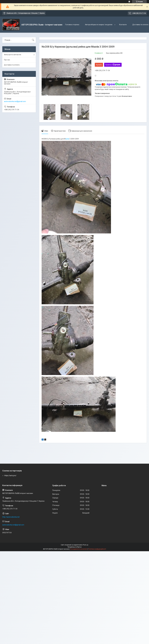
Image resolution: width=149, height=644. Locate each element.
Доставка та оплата (12, 65)
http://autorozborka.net (11, 517)
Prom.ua (86, 545)
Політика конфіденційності (97, 549)
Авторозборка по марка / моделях (99, 25)
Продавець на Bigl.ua (74, 547)
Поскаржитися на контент (79, 549)
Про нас (7, 60)
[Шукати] (33, 40)
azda (67, 139)
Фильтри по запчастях (13, 55)
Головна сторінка (72, 25)
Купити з (113, 65)
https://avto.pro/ (10, 476)
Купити (99, 65)
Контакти (123, 25)
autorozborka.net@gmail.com (15, 101)
